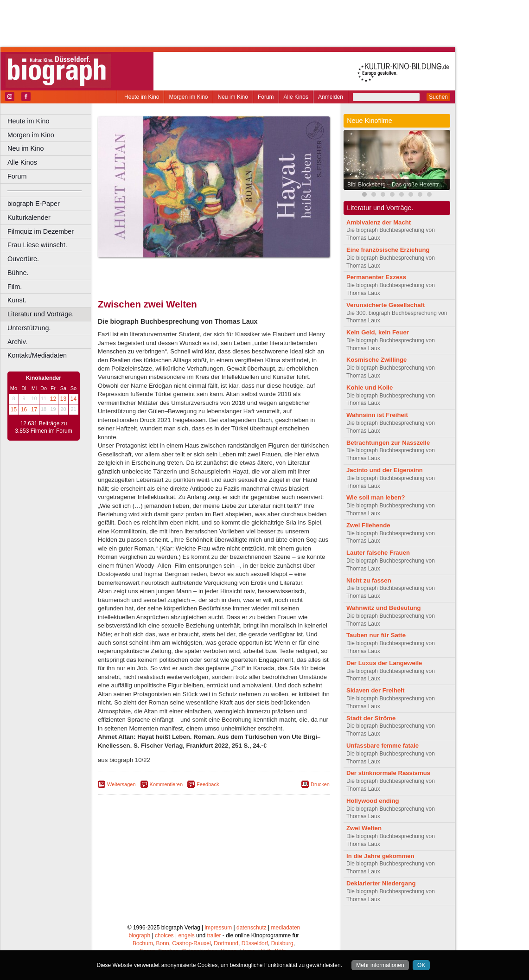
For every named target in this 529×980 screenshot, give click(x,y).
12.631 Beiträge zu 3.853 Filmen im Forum (43, 427)
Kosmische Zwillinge (376, 360)
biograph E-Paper (34, 204)
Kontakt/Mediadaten (37, 355)
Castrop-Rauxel (191, 943)
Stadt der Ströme (371, 718)
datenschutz (252, 928)
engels (186, 935)
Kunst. (17, 300)
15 (14, 410)
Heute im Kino (142, 97)
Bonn (163, 943)
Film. (15, 287)
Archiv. (17, 342)
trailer (214, 935)
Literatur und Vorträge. (41, 314)
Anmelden (331, 97)
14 (73, 399)
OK (421, 965)
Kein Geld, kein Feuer (378, 332)
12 (53, 399)
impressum (219, 928)
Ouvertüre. (23, 259)
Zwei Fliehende (368, 525)
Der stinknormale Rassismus (388, 773)
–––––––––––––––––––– (45, 190)
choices (164, 935)
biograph (139, 935)
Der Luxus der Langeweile (384, 663)
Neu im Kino (233, 97)
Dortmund (226, 943)
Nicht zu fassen (369, 580)
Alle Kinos (296, 97)
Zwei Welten (364, 828)
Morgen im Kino (188, 97)
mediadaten (286, 928)
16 (24, 410)
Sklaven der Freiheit (375, 690)
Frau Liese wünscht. (37, 245)
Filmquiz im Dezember (41, 231)
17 (34, 410)
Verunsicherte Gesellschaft (386, 305)
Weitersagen (121, 784)
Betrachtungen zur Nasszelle (388, 443)
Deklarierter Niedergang (381, 883)
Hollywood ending (373, 801)
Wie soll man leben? (376, 497)
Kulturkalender (29, 218)
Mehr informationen (380, 965)
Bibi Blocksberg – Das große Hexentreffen (399, 185)
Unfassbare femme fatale (382, 746)
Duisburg (282, 943)
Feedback (208, 784)
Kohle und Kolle (370, 388)
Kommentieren (166, 784)
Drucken (320, 784)
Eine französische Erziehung (388, 250)
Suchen (438, 97)
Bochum (143, 943)
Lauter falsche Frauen (378, 553)
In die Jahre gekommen (380, 856)
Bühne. (18, 273)
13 (63, 399)
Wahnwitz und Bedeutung (384, 608)
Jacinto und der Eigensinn (385, 470)
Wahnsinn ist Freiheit (377, 415)
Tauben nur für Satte (376, 635)
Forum (266, 97)
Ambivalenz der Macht (379, 222)
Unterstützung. (29, 328)
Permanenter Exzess (376, 277)
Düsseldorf (255, 943)
